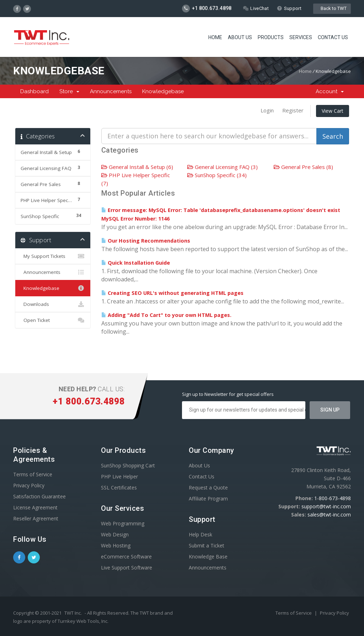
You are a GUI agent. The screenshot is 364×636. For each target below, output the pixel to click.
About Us (240, 37)
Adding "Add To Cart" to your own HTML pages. (166, 315)
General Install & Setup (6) (137, 167)
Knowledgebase (163, 91)
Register (293, 110)
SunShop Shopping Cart (128, 465)
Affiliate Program (208, 499)
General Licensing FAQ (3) (223, 167)
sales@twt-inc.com (329, 515)
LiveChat (256, 8)
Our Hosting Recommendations (146, 241)
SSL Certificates (119, 487)
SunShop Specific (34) (217, 175)
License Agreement (35, 507)
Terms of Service (33, 474)
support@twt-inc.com (326, 506)
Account (330, 91)
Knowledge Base (208, 556)
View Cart (333, 111)
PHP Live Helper (119, 476)
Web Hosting (116, 545)
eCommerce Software (126, 556)
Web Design (115, 534)
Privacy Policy (29, 485)
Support (289, 8)
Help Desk (200, 534)
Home (215, 37)
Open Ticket (53, 320)
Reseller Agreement (36, 518)
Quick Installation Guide (136, 263)
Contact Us (333, 37)
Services (301, 37)
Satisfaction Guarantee (39, 496)
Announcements (111, 91)
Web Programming (123, 523)
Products (271, 37)
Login (267, 110)
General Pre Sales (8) (303, 167)
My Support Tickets (53, 256)
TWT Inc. (73, 613)
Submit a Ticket (207, 545)
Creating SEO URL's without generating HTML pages (172, 293)
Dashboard (34, 91)
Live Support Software (127, 568)
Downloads (53, 304)
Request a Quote (208, 487)
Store (69, 91)
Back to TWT (332, 8)
